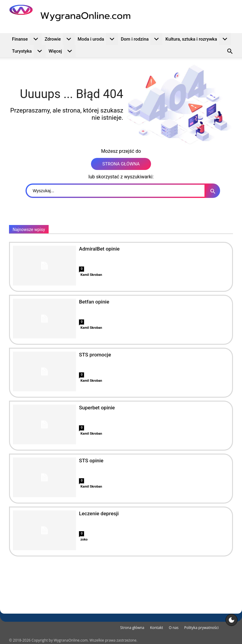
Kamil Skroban (91, 275)
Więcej (62, 51)
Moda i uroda (98, 39)
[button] (230, 52)
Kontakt (157, 628)
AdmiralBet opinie (99, 249)
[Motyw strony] (231, 620)
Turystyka (29, 51)
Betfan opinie (94, 302)
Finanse (27, 39)
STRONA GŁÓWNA (121, 164)
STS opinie (91, 461)
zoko (84, 539)
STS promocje (95, 355)
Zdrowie (60, 39)
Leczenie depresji (99, 513)
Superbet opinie (97, 408)
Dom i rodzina (142, 39)
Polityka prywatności (201, 628)
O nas (174, 628)
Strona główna (132, 628)
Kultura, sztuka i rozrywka (198, 39)
